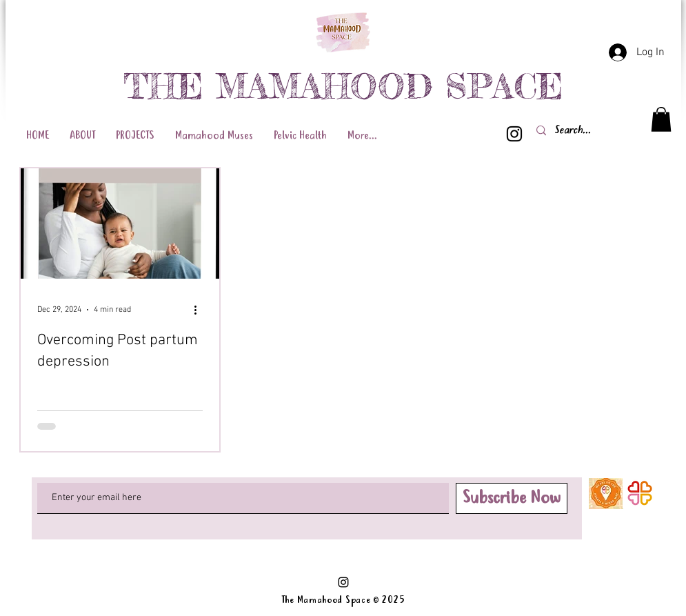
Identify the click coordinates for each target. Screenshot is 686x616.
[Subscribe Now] (512, 498)
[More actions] (201, 310)
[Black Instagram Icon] (514, 134)
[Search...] (598, 131)
